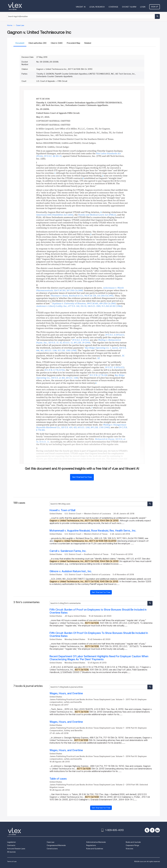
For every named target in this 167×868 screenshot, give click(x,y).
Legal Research (97, 7)
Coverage (113, 7)
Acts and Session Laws (16, 849)
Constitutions (52, 849)
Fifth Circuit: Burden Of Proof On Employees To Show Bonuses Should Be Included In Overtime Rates (99, 635)
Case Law (50, 842)
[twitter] (147, 830)
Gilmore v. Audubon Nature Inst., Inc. (71, 571)
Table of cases (58, 779)
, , (79, 306)
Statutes (129, 849)
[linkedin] (157, 830)
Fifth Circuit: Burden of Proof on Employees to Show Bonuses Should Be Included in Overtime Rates (98, 611)
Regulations (91, 845)
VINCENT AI (81, 7)
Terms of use (12, 861)
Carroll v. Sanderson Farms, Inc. (68, 551)
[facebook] (152, 830)
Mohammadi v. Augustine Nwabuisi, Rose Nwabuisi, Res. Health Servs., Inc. (93, 531)
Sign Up (155, 7)
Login (143, 7)
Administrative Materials (96, 842)
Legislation (11, 842)
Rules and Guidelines (95, 849)
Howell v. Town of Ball (62, 510)
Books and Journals (133, 842)
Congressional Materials (56, 845)
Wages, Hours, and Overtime (66, 693)
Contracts (11, 845)
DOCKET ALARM (129, 7)
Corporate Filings (132, 845)
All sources (11, 852)
